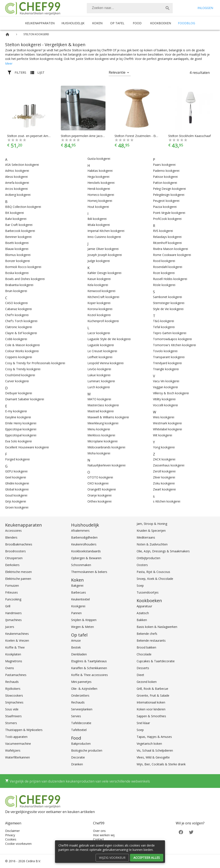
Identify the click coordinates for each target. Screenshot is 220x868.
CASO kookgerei (16, 303)
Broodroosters (15, 551)
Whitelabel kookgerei (167, 429)
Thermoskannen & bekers (89, 572)
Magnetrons (14, 661)
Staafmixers (13, 716)
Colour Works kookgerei (22, 351)
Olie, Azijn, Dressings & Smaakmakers (163, 551)
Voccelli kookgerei (165, 405)
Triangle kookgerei (166, 369)
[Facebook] (181, 832)
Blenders (11, 537)
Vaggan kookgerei (165, 387)
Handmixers (13, 613)
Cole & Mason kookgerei (22, 345)
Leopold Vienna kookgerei (105, 363)
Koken (97, 23)
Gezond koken (147, 682)
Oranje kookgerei (99, 495)
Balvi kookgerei (16, 219)
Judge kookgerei (99, 261)
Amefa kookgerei (17, 183)
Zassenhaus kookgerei (169, 465)
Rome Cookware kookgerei (172, 255)
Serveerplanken (82, 709)
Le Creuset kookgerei (102, 351)
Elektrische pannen (18, 579)
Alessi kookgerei (16, 177)
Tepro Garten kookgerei (170, 333)
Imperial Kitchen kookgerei (106, 231)
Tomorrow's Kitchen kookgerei (174, 345)
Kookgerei (78, 606)
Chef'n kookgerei (17, 315)
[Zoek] (168, 8)
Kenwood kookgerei (101, 291)
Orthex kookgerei (99, 501)
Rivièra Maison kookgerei (170, 249)
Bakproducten (81, 744)
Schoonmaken (81, 565)
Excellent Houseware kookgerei (27, 447)
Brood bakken (146, 647)
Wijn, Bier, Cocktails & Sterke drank (161, 764)
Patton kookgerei (165, 183)
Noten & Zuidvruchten (152, 544)
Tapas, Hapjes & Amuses (154, 737)
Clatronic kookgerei (19, 327)
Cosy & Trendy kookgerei (23, 369)
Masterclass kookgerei (103, 405)
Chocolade (144, 654)
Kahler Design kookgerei (104, 273)
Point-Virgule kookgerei (169, 213)
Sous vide (12, 709)
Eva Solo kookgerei (18, 441)
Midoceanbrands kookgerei (106, 447)
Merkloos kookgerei (101, 435)
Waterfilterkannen (18, 757)
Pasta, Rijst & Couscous (153, 572)
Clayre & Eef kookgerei (21, 333)
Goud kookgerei (16, 495)
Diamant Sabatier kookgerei (25, 399)
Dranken (77, 764)
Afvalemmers (80, 531)
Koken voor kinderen (151, 709)
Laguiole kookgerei (101, 345)
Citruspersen (14, 558)
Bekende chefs (147, 634)
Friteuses (11, 592)
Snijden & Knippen (84, 620)
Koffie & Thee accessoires (89, 675)
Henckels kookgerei (101, 183)
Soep (140, 586)
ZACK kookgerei (164, 459)
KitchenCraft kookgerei (103, 297)
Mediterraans (146, 537)
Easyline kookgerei (18, 417)
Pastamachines (16, 675)
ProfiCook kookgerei (167, 219)
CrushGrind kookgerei (20, 375)
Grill (8, 606)
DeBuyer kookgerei (19, 393)
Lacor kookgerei (99, 333)
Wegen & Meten (82, 627)
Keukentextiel (80, 599)
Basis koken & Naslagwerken (157, 627)
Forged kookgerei (17, 459)
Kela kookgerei (98, 285)
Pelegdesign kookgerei (169, 195)
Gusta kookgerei (99, 159)
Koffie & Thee (15, 647)
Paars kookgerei (164, 165)
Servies (76, 716)
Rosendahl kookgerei (168, 267)
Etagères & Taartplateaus (89, 661)
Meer (9, 63)
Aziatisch (143, 613)
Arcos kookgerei (16, 189)
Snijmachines (14, 702)
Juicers (10, 627)
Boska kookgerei (17, 273)
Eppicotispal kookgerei (21, 435)
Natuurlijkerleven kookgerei (106, 465)
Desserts (143, 668)
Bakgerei (77, 586)
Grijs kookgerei (16, 501)
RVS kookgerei (163, 231)
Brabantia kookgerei (19, 285)
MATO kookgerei (99, 399)
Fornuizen (12, 586)
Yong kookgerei (164, 447)
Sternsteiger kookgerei (169, 303)
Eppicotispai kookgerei (21, 429)
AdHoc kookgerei (17, 171)
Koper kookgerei (99, 303)
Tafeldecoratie (81, 723)
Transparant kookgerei (169, 357)
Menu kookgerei (99, 429)
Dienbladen (79, 654)
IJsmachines (13, 620)
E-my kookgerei (16, 411)
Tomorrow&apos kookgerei (172, 339)
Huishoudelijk (73, 23)
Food (137, 23)
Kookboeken (161, 23)
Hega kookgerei (98, 177)
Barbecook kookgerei (20, 231)
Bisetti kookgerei (17, 243)
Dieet (140, 675)
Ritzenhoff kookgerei (167, 243)
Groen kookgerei (17, 507)
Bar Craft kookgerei (19, 225)
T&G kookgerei (163, 321)
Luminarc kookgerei (101, 381)
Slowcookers (14, 695)
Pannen (76, 613)
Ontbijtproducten (148, 558)
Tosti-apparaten (16, 737)
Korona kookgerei (100, 309)
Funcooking (13, 599)
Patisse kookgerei (165, 177)
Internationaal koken (151, 702)
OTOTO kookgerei (100, 477)
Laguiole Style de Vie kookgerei (109, 339)
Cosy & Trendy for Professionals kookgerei (35, 363)
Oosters (142, 565)
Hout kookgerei (98, 207)
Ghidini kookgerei (17, 483)
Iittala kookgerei (99, 225)
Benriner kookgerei (18, 237)
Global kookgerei (17, 489)
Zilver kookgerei (164, 477)
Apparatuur (144, 606)
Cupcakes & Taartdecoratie (156, 661)
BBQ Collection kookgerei (23, 207)
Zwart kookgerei (164, 489)
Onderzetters (80, 695)
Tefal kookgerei (164, 327)
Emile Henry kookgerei (21, 423)
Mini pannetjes (81, 682)
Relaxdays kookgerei (167, 237)
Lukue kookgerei (99, 375)
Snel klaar (143, 723)
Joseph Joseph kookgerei (105, 255)
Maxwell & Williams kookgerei (108, 417)
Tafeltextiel (79, 730)
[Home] (7, 34)
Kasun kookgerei (99, 279)
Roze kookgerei (164, 273)
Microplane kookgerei (102, 441)
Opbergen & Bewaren (86, 558)
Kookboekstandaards (86, 551)
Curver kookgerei (17, 381)
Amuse (76, 640)
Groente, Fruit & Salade (153, 695)
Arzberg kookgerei (18, 195)
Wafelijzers (13, 750)
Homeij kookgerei (100, 201)
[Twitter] (191, 832)
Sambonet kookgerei (167, 297)
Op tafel (117, 23)
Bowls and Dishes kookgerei (25, 279)
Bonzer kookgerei (18, 261)
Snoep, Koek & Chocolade (155, 579)
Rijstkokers (13, 689)
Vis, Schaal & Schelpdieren (155, 750)
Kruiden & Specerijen (151, 531)
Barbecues (79, 592)
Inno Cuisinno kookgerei (104, 237)
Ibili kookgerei (97, 219)
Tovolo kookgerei (165, 351)
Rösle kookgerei (164, 285)
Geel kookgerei (16, 477)
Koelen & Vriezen (17, 640)
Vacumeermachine (18, 744)
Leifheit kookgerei (100, 357)
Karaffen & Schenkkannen (89, 668)
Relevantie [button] (117, 72)
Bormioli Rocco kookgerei (23, 267)
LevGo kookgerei (99, 369)
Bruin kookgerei (16, 291)
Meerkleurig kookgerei (103, 423)
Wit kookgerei (163, 435)
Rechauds (12, 682)
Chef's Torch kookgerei (21, 321)
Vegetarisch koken (149, 744)
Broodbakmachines (19, 544)
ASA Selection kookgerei (22, 165)
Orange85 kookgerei (102, 489)
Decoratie (78, 757)
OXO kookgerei (98, 483)
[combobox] (130, 8)
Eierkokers (12, 565)
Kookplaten (13, 654)
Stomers (11, 723)
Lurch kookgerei (99, 387)
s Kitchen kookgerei (167, 501)
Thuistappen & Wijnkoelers (24, 730)
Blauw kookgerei (17, 249)
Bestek (76, 647)
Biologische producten (87, 750)
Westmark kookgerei (167, 423)
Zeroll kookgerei (164, 471)
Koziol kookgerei (99, 315)
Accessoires (13, 531)
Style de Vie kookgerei (168, 309)
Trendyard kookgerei (167, 363)
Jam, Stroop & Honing (152, 524)
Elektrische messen (18, 572)
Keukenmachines (17, 634)
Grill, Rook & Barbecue (152, 689)
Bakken (142, 620)
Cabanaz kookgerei (18, 309)
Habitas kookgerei (100, 171)
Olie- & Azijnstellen (84, 689)
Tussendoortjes (148, 592)
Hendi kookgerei (99, 189)
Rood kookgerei (164, 261)
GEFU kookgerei (16, 471)
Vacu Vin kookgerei (166, 381)
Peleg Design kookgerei (169, 189)
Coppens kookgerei (19, 357)
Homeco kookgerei (101, 195)
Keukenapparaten (40, 23)
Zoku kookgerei (164, 483)
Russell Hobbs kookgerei (170, 279)
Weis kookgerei (164, 417)
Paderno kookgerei (166, 171)
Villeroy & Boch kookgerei (171, 393)
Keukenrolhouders (84, 544)
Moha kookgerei (99, 453)
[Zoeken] (125, 8)
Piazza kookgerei (165, 207)
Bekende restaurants (151, 640)
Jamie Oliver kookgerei (103, 249)
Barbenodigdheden (84, 537)
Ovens (10, 668)
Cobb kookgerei (16, 339)
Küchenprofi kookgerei (103, 321)
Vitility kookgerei (164, 399)
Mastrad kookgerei (101, 411)
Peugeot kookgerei (166, 201)
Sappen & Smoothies (151, 716)
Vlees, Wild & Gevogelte (153, 757)
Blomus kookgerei (18, 255)
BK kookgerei (15, 213)
